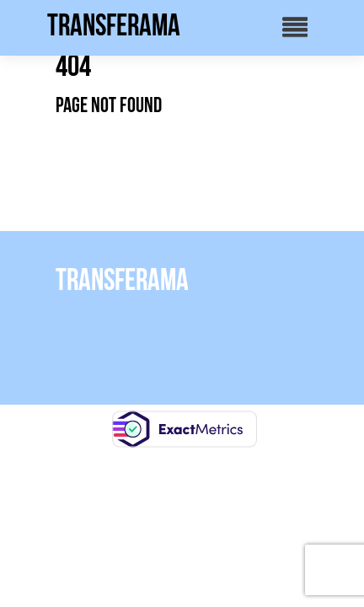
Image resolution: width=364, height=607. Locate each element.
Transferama (114, 25)
